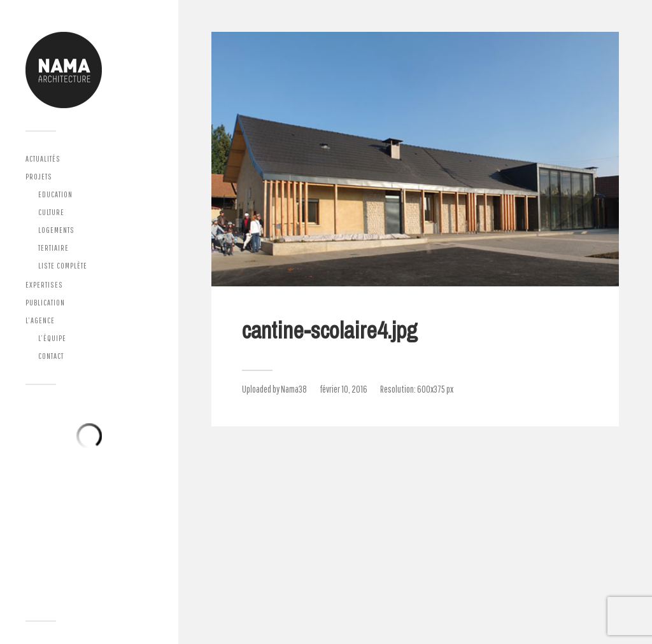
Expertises (44, 285)
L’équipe (52, 338)
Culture (51, 212)
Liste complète (63, 266)
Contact (51, 356)
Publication (45, 303)
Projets (39, 177)
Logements (56, 230)
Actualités (43, 159)
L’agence (40, 320)
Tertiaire (53, 248)
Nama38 (294, 389)
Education (55, 194)
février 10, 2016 (344, 389)
